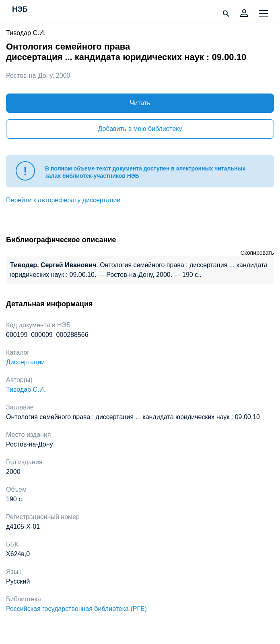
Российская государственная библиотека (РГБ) (76, 609)
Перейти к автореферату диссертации (63, 200)
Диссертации (25, 362)
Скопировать (257, 253)
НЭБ (20, 10)
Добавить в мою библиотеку (140, 129)
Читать (140, 103)
